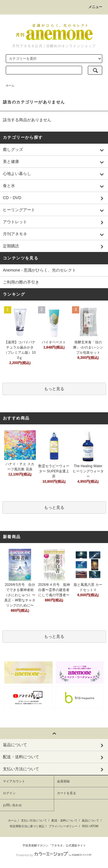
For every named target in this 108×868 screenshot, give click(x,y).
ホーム (10, 85)
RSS (85, 826)
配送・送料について (65, 820)
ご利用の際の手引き (21, 282)
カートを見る (67, 793)
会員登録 (63, 781)
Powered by (54, 855)
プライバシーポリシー (63, 826)
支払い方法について (34, 820)
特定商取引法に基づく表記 (27, 826)
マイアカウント (14, 781)
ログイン (9, 793)
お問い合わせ (12, 805)
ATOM (94, 826)
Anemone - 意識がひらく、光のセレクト (39, 270)
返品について (90, 820)
